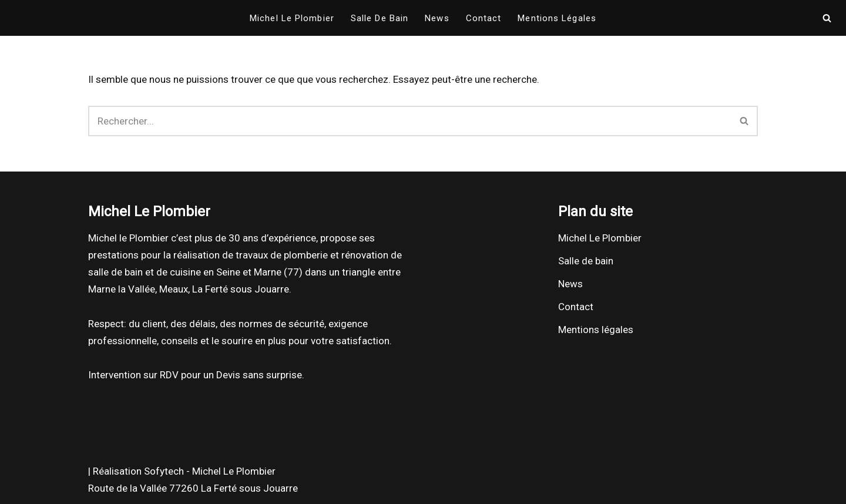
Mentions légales (557, 18)
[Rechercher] (827, 18)
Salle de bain (380, 18)
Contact (484, 18)
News (437, 18)
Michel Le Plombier (292, 18)
